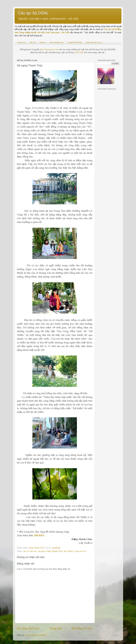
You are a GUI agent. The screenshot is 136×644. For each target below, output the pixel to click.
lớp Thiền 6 (69, 551)
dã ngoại (42, 551)
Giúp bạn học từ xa (94, 42)
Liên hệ (32, 42)
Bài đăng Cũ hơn (82, 628)
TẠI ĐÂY (39, 535)
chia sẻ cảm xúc (30, 551)
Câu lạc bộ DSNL (33, 13)
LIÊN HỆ (79, 52)
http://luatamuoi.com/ (50, 49)
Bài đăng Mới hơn (28, 628)
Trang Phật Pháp (75, 42)
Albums (42, 42)
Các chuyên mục (57, 42)
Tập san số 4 (81, 551)
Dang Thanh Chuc (37, 548)
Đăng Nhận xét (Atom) (36, 635)
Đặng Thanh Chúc (55, 551)
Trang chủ (21, 42)
